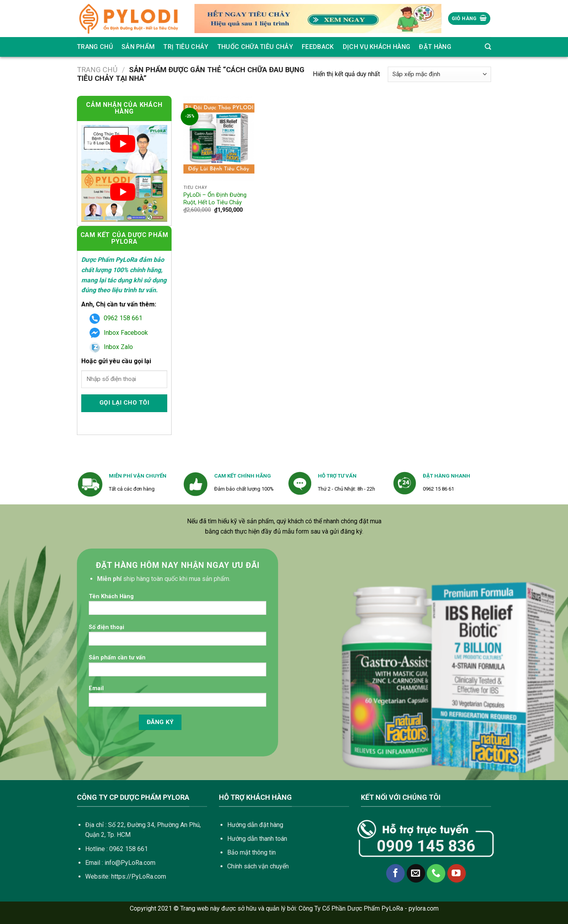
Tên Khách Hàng (177, 607)
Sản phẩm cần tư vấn (177, 668)
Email (177, 699)
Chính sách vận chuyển (258, 866)
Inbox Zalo (111, 347)
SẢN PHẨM (138, 47)
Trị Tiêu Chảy (186, 47)
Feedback (318, 47)
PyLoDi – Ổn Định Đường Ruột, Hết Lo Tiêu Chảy (215, 199)
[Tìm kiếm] (488, 47)
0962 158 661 (116, 318)
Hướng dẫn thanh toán (257, 839)
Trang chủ (95, 47)
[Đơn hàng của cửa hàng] (439, 74)
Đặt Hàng (435, 47)
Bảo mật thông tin (251, 852)
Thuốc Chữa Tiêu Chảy (255, 47)
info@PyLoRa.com (130, 863)
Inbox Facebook (119, 333)
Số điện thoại (177, 637)
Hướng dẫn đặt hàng (255, 825)
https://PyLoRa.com (139, 876)
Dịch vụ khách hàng (377, 47)
